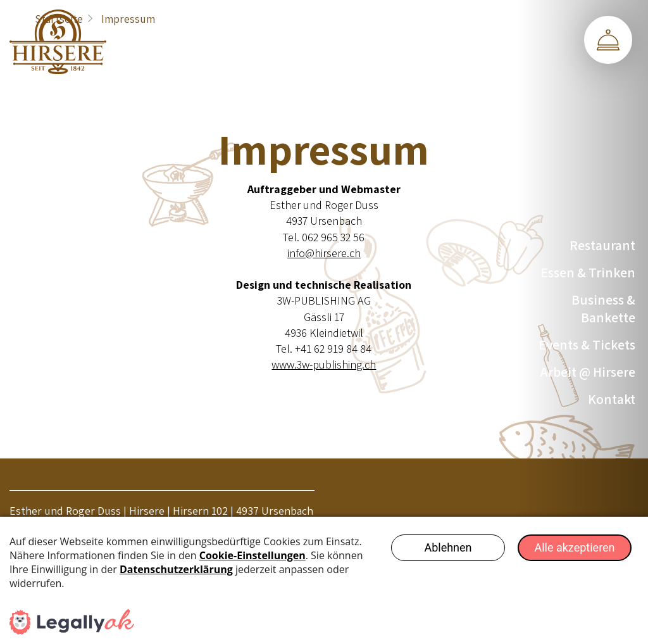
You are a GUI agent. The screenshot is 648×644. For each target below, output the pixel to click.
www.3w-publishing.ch (324, 364)
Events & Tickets (587, 344)
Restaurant (602, 245)
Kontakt (612, 399)
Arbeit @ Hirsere (588, 372)
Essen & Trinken (588, 272)
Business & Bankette (603, 308)
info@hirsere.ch (324, 253)
